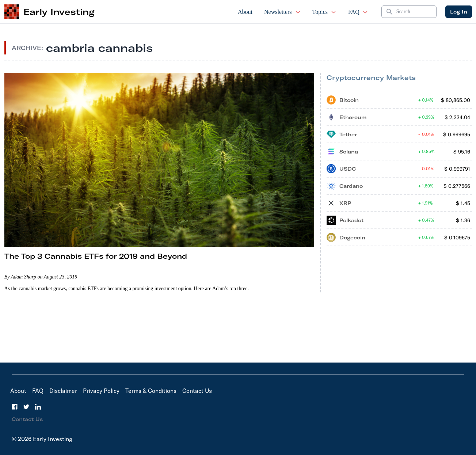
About (245, 12)
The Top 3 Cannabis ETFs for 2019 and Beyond (96, 256)
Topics (324, 12)
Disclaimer (63, 391)
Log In (459, 12)
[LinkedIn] (38, 407)
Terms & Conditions (151, 391)
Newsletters (282, 12)
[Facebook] (15, 407)
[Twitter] (26, 407)
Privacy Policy (101, 391)
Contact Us (197, 391)
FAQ (358, 12)
